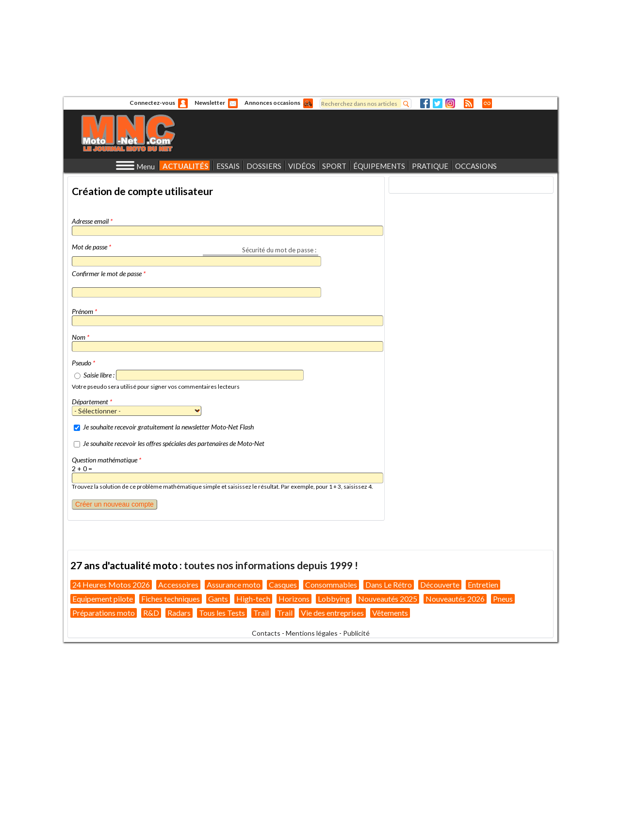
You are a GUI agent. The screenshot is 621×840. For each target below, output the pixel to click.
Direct (487, 103)
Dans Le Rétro (389, 585)
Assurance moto (234, 585)
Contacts (266, 633)
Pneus (503, 599)
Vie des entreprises (332, 613)
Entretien (483, 585)
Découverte (440, 585)
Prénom (84, 311)
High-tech (253, 599)
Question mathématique (106, 460)
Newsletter (210, 103)
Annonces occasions (272, 103)
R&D (151, 613)
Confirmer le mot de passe (109, 273)
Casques (283, 585)
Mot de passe (91, 247)
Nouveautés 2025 (388, 599)
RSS (469, 103)
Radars (179, 613)
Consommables (331, 585)
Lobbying (334, 599)
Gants (218, 599)
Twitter (438, 103)
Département (92, 402)
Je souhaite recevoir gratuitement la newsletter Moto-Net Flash (168, 427)
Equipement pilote (103, 599)
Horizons (294, 599)
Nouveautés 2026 (455, 599)
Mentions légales (312, 633)
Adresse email (92, 221)
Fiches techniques (171, 599)
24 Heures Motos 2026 (111, 585)
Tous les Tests (222, 613)
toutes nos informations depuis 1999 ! (271, 565)
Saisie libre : (99, 375)
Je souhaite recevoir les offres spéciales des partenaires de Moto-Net (174, 443)
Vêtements (390, 613)
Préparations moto (104, 613)
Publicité (356, 633)
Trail (261, 613)
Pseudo (83, 363)
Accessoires (178, 585)
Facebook (425, 103)
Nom (81, 337)
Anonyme (183, 103)
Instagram (450, 103)
